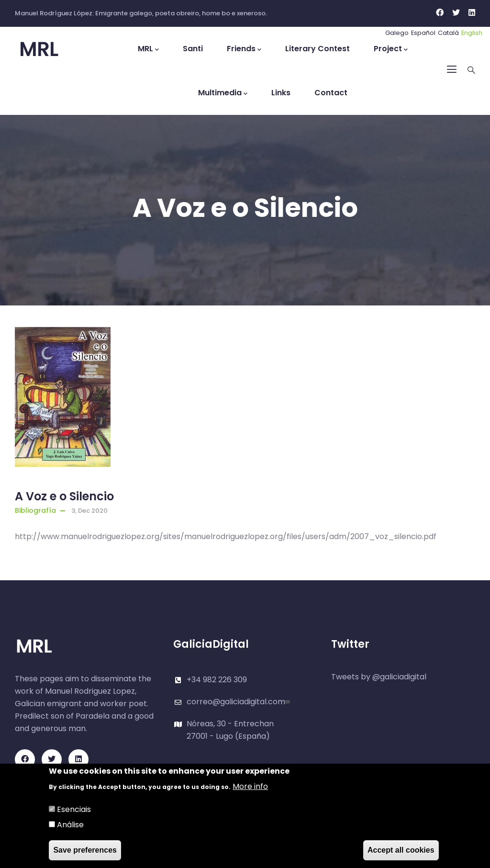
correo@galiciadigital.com (239, 702)
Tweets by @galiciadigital (379, 677)
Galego (397, 33)
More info (250, 787)
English (472, 33)
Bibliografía (35, 510)
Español (423, 33)
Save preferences (85, 851)
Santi (193, 49)
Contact (331, 93)
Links (281, 93)
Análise (70, 825)
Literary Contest (317, 49)
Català (448, 33)
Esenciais (74, 810)
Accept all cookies (401, 851)
